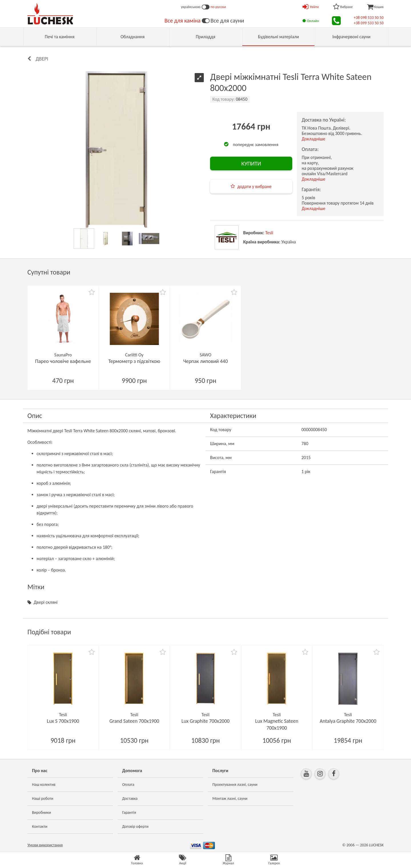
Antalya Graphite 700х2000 (348, 721)
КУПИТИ (251, 163)
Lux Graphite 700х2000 (205, 721)
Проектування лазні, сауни (235, 785)
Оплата (128, 785)
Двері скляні (46, 602)
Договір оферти (135, 826)
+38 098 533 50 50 (369, 18)
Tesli (269, 233)
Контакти (40, 826)
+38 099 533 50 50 (369, 23)
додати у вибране (254, 186)
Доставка (130, 799)
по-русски (218, 7)
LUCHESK (376, 845)
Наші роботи (43, 799)
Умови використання (45, 845)
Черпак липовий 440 (205, 361)
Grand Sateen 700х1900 (134, 721)
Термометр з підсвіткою (134, 361)
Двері (42, 59)
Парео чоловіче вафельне (63, 361)
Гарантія (129, 813)
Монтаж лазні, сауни (230, 799)
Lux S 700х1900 (63, 721)
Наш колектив (44, 785)
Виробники (42, 813)
